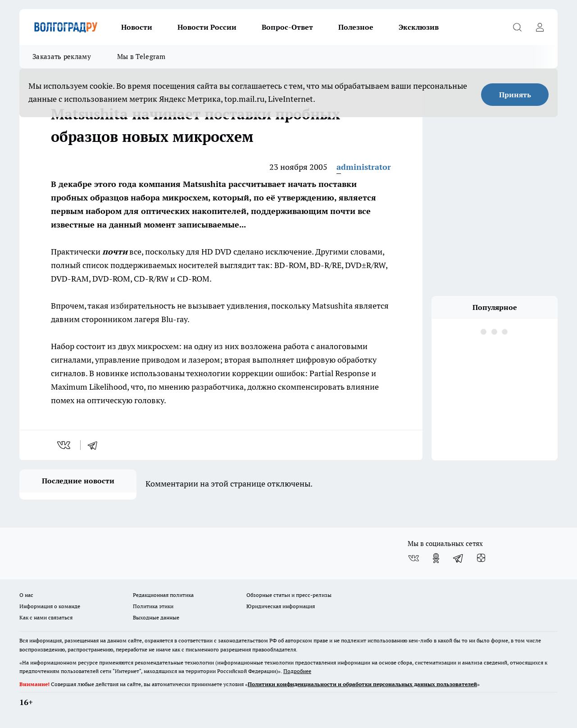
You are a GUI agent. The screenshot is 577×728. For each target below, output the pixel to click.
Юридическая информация (281, 606)
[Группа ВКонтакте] (413, 558)
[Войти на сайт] (540, 27)
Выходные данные (156, 617)
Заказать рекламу (62, 57)
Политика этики (153, 606)
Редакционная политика (163, 595)
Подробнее (297, 671)
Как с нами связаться (46, 617)
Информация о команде (50, 606)
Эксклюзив (419, 27)
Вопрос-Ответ (287, 27)
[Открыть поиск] (517, 27)
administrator (364, 167)
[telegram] (95, 445)
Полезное (356, 27)
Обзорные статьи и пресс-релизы (289, 595)
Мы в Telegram (141, 57)
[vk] (65, 445)
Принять (515, 95)
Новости (137, 27)
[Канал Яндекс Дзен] (481, 558)
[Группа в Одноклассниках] (436, 558)
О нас (26, 595)
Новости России (207, 27)
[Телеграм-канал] (459, 558)
